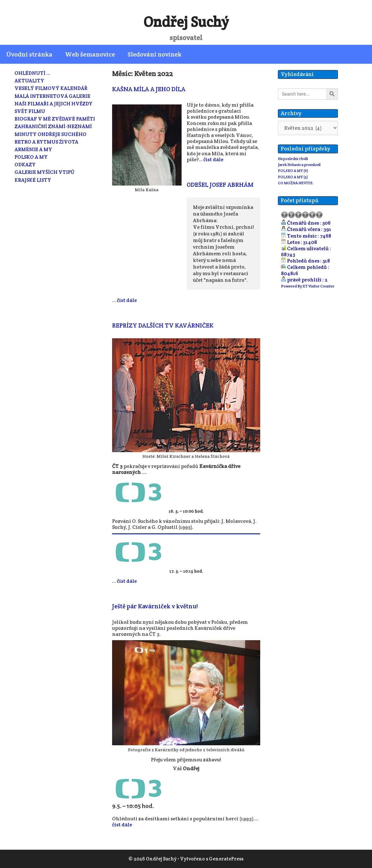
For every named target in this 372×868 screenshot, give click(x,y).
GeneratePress (226, 859)
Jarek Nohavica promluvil (299, 165)
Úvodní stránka (29, 54)
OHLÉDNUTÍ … (32, 73)
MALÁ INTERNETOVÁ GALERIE (52, 96)
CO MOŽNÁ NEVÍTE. (296, 183)
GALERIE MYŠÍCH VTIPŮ (44, 172)
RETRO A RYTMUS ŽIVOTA (46, 142)
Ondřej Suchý (186, 22)
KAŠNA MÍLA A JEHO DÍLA (149, 89)
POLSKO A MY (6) (293, 171)
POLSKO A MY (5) (293, 177)
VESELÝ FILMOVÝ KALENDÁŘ (51, 88)
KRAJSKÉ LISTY (33, 180)
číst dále (213, 159)
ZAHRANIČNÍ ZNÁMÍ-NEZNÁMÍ (53, 126)
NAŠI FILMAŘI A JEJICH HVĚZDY (54, 104)
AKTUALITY (29, 81)
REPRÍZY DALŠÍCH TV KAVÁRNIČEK (163, 325)
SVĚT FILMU (30, 111)
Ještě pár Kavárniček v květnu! (155, 606)
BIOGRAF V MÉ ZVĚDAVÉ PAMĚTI (55, 119)
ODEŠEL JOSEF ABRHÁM (220, 185)
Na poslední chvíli (293, 159)
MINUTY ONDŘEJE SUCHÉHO (51, 134)
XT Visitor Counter (318, 286)
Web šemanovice (90, 54)
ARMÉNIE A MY (33, 149)
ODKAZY (25, 165)
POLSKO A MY (31, 157)
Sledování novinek (155, 54)
